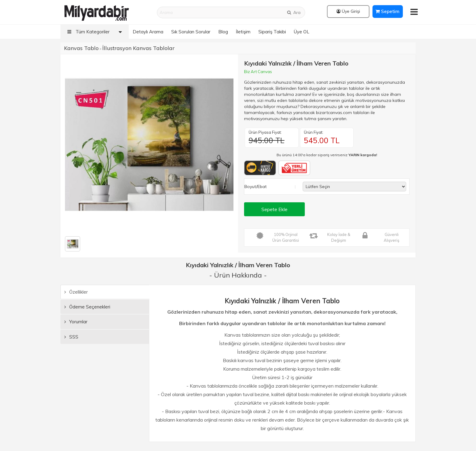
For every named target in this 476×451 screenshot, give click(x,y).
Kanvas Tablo (81, 48)
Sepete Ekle (274, 209)
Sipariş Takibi (272, 32)
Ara (294, 12)
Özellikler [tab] (76, 292)
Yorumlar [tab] (76, 322)
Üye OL (302, 32)
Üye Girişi (348, 11)
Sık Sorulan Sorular (191, 32)
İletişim (243, 32)
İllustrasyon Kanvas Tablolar (138, 48)
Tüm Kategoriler (96, 32)
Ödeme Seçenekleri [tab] (87, 307)
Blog (223, 32)
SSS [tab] (71, 337)
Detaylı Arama (148, 32)
